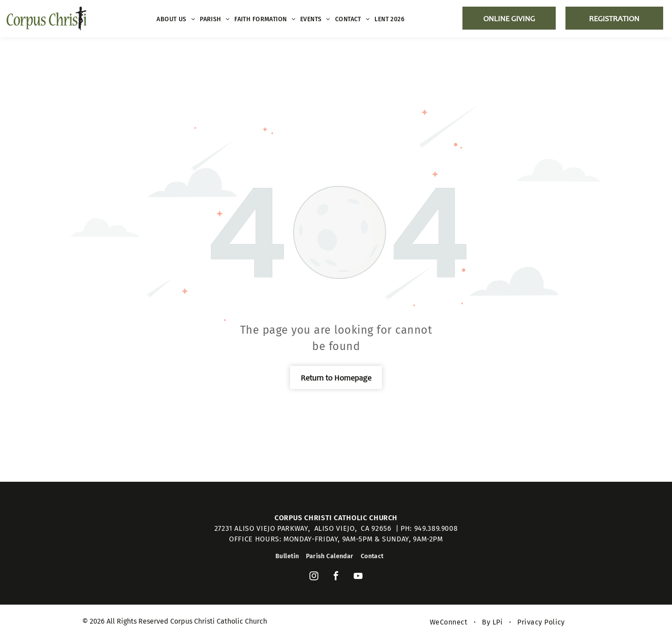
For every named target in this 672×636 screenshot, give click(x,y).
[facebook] (336, 577)
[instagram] (314, 577)
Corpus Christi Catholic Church (336, 518)
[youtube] (358, 577)
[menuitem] (176, 19)
